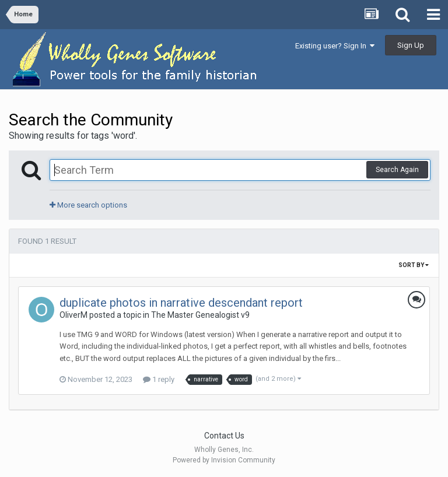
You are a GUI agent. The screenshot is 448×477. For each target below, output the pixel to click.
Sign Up (411, 45)
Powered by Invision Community (224, 460)
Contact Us (224, 436)
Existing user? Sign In (335, 46)
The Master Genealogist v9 (200, 315)
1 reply (159, 379)
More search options (88, 205)
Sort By (414, 265)
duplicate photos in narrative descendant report (181, 303)
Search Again (397, 170)
